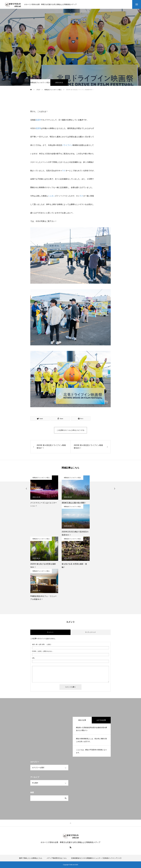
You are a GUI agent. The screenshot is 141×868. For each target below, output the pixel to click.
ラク (64, 171)
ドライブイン (67, 145)
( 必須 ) (42, 644)
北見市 (38, 120)
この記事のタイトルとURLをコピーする (70, 430)
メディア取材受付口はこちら (57, 858)
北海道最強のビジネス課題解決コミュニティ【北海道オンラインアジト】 (96, 858)
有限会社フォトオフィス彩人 (40, 83)
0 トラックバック (91, 632)
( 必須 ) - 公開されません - (43, 651)
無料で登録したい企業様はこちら (31, 858)
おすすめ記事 (101, 720)
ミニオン (51, 196)
